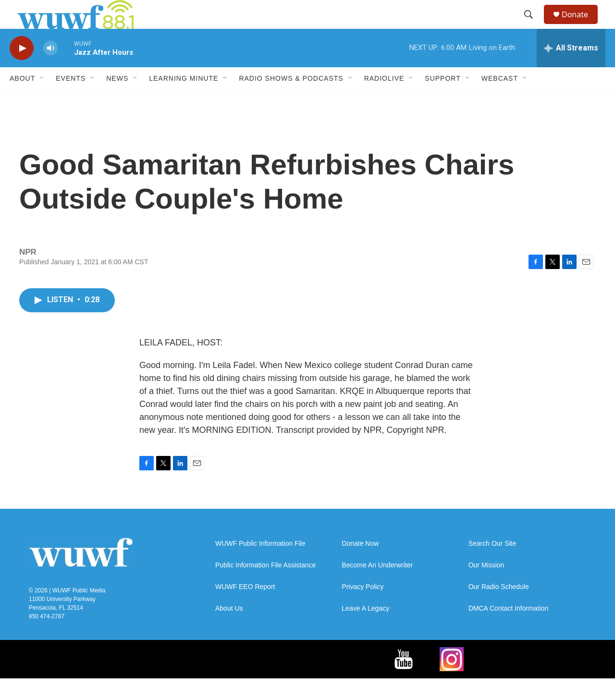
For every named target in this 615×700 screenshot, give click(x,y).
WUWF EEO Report (245, 608)
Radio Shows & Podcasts (291, 100)
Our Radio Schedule (499, 608)
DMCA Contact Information (509, 630)
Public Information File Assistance (265, 587)
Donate (581, 25)
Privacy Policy (363, 608)
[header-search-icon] (533, 25)
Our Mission (486, 587)
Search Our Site (492, 565)
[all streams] (571, 70)
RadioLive (384, 100)
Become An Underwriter (377, 587)
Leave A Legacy (365, 630)
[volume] (50, 70)
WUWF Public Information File (260, 565)
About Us (229, 630)
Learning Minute (184, 100)
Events (71, 100)
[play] (22, 70)
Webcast (500, 100)
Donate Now (360, 565)
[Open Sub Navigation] (42, 100)
